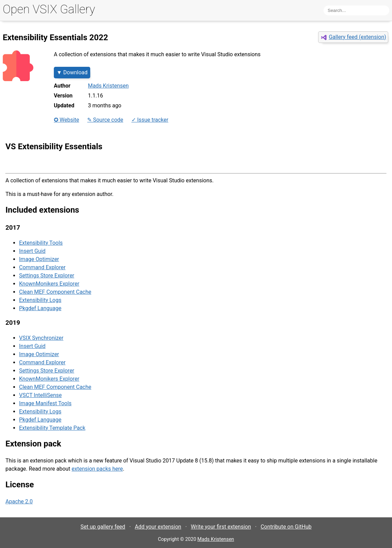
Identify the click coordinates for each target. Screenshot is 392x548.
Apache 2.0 (19, 501)
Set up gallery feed (103, 527)
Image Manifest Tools (45, 403)
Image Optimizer (39, 259)
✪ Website (66, 120)
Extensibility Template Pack (52, 428)
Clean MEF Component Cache (55, 292)
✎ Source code (105, 120)
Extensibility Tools (41, 243)
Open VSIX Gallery (49, 9)
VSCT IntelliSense (40, 395)
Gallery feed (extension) (357, 37)
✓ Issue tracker (150, 120)
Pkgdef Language (40, 308)
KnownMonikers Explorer (49, 284)
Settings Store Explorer (47, 276)
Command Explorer (42, 267)
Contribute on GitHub (286, 527)
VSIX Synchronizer (41, 338)
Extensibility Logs (40, 300)
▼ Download (72, 72)
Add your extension (158, 527)
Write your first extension (221, 527)
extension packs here (97, 469)
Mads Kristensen (108, 86)
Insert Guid (32, 251)
